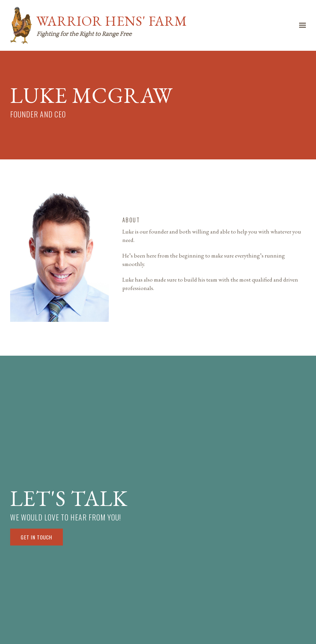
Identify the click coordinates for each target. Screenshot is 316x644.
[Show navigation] (301, 25)
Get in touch (37, 537)
